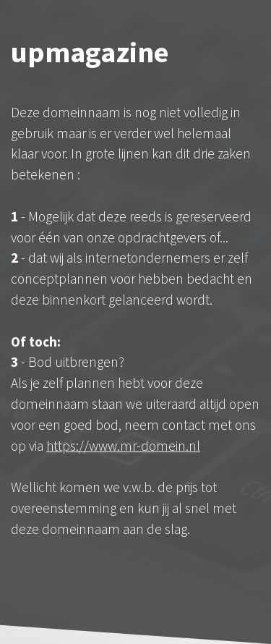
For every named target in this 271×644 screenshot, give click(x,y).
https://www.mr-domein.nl (123, 446)
